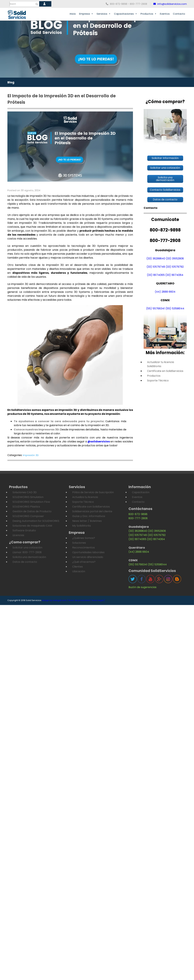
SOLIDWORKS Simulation (28, 497)
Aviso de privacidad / (80, 600)
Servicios (104, 14)
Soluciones (79, 543)
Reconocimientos (84, 548)
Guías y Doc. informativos (89, 516)
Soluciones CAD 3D (25, 492)
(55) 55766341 (155, 309)
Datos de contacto (25, 562)
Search (13, 4)
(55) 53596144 (175, 309)
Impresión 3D (31, 455)
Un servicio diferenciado (88, 557)
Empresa (86, 14)
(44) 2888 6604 (165, 292)
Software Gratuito (24, 530)
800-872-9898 (138, 514)
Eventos (165, 14)
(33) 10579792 (175, 267)
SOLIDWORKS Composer (28, 516)
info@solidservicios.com (170, 4)
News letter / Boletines (87, 521)
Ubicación (79, 571)
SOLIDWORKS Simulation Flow (31, 502)
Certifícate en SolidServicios (165, 371)
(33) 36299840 (156, 259)
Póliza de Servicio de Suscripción (93, 492)
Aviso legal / (98, 600)
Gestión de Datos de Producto (32, 511)
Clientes (78, 567)
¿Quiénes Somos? (84, 538)
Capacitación (141, 492)
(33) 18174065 (156, 275)
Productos (149, 14)
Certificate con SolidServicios (91, 507)
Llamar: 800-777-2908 (27, 552)
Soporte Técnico (158, 381)
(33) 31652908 (175, 259)
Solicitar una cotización (27, 548)
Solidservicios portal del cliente (92, 511)
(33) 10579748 (156, 267)
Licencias (18, 535)
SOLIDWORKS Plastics (26, 507)
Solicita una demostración (29, 557)
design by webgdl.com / (55, 600)
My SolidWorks (82, 526)
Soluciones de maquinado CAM (32, 526)
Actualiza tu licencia (85, 497)
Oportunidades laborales (88, 552)
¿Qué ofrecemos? (84, 562)
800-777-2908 (138, 518)
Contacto (179, 14)
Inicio (73, 14)
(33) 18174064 (174, 275)
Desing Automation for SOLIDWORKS (36, 521)
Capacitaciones (126, 14)
